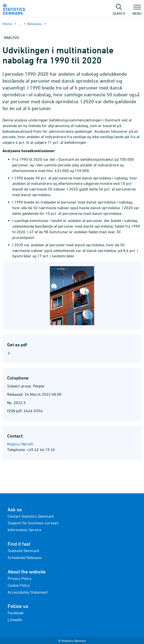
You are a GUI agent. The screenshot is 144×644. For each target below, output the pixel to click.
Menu (137, 11)
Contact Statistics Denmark (31, 516)
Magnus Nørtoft (20, 444)
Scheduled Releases (25, 557)
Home (7, 24)
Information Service (24, 530)
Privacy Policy (20, 578)
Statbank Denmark (23, 551)
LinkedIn (15, 620)
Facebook (16, 613)
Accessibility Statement (28, 592)
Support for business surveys (33, 523)
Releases (35, 24)
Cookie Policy (19, 585)
